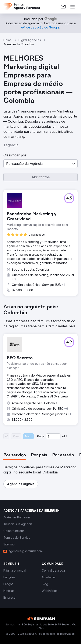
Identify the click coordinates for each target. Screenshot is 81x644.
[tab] (15, 455)
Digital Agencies (30, 40)
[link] (63, 7)
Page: (41, 436)
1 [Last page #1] (66, 436)
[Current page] (53, 436)
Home (8, 40)
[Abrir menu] (73, 7)
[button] (40, 164)
